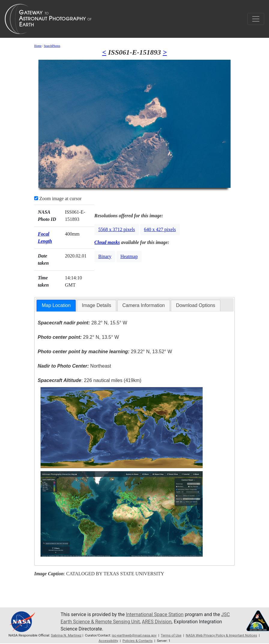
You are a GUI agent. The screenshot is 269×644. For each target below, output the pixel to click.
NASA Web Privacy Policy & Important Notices (221, 635)
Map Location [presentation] (56, 305)
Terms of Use (171, 635)
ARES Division (157, 622)
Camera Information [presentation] (144, 305)
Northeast (74, 366)
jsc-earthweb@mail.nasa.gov (134, 635)
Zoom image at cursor (58, 199)
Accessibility (108, 641)
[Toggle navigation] (256, 19)
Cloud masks (107, 242)
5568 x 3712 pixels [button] (116, 229)
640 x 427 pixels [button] (160, 229)
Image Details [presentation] (97, 305)
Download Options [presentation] (196, 305)
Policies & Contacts (138, 641)
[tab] (56, 306)
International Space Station (155, 614)
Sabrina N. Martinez (66, 635)
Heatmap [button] (129, 256)
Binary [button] (105, 256)
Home (38, 46)
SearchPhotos (52, 46)
